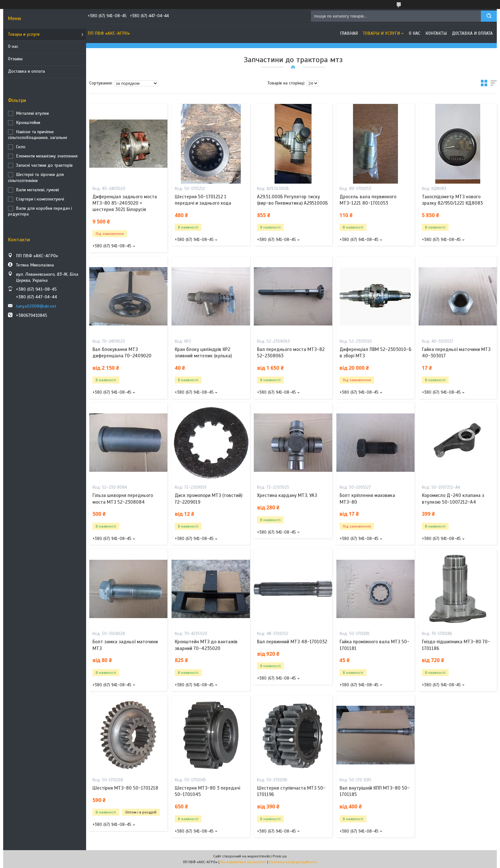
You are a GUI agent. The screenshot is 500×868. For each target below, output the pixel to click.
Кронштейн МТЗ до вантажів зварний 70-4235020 (206, 645)
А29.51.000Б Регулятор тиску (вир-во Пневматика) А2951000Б (292, 200)
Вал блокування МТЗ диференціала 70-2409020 (122, 353)
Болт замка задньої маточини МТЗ (125, 645)
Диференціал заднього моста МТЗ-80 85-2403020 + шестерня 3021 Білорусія (125, 203)
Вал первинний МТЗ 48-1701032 (292, 642)
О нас (13, 46)
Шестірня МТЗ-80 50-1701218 (125, 788)
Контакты (436, 33)
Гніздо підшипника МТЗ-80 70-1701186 (456, 645)
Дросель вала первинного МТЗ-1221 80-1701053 (368, 200)
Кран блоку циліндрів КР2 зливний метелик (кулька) (203, 353)
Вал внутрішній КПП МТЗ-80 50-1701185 (375, 791)
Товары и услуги (24, 34)
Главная (349, 33)
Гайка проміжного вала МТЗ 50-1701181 (375, 645)
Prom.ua (280, 856)
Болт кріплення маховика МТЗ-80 (367, 499)
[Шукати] (489, 16)
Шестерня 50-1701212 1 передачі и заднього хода (203, 200)
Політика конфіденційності (293, 862)
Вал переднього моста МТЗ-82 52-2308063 (291, 353)
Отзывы (15, 59)
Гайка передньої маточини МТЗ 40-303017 (456, 353)
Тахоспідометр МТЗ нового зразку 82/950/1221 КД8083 (452, 200)
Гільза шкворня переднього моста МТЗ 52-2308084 (123, 499)
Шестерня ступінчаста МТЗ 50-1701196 (291, 791)
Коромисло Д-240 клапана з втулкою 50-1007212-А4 (453, 499)
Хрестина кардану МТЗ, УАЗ (287, 495)
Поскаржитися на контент (243, 862)
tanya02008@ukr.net (36, 306)
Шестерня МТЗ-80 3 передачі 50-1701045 (207, 791)
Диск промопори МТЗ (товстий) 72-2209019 (209, 499)
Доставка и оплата (26, 71)
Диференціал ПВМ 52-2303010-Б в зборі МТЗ (375, 353)
